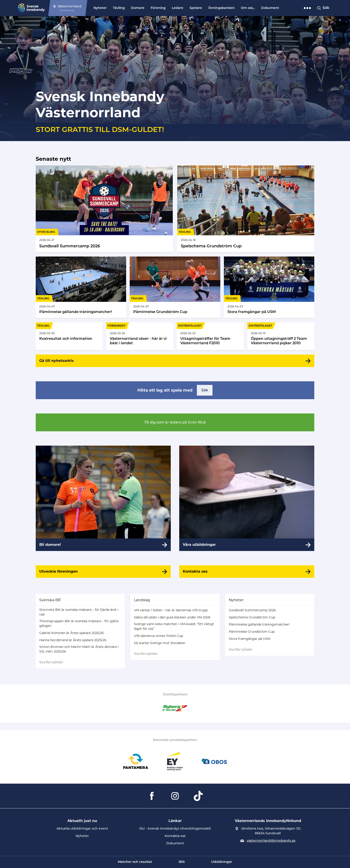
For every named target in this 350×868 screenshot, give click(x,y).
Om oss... (248, 8)
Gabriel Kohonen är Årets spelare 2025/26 (72, 633)
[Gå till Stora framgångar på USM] (269, 287)
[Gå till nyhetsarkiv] (175, 361)
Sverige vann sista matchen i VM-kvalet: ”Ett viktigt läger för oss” (174, 626)
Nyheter (100, 8)
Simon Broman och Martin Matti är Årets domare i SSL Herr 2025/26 (79, 649)
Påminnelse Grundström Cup (252, 632)
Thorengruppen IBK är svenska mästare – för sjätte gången (79, 623)
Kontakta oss (175, 836)
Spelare (196, 8)
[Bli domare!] (103, 498)
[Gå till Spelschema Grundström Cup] (246, 209)
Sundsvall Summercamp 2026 (252, 610)
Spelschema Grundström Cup (252, 617)
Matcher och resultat (135, 862)
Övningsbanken (221, 8)
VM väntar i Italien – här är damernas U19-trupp (171, 610)
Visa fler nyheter (51, 662)
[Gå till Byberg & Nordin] (175, 708)
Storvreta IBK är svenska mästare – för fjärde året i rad (79, 612)
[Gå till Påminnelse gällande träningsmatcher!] (81, 287)
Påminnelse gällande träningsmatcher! (259, 624)
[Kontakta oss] (247, 572)
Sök (205, 390)
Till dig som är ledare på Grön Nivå (175, 422)
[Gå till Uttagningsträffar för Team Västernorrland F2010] (210, 336)
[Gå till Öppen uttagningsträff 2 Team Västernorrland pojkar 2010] (281, 336)
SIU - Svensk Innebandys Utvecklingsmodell (175, 828)
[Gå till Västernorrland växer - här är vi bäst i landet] (140, 336)
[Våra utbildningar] (247, 498)
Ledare (178, 8)
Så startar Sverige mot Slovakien (160, 643)
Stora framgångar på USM (250, 639)
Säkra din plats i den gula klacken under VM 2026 (172, 617)
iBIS (182, 862)
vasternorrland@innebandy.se (271, 841)
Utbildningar (222, 862)
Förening (158, 8)
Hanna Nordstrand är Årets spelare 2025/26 (73, 640)
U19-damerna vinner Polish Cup (158, 636)
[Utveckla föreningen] (103, 572)
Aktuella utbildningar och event (82, 828)
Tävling (119, 8)
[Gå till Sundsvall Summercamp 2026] (104, 209)
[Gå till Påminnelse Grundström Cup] (175, 287)
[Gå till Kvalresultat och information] (69, 336)
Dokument (270, 8)
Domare (138, 8)
